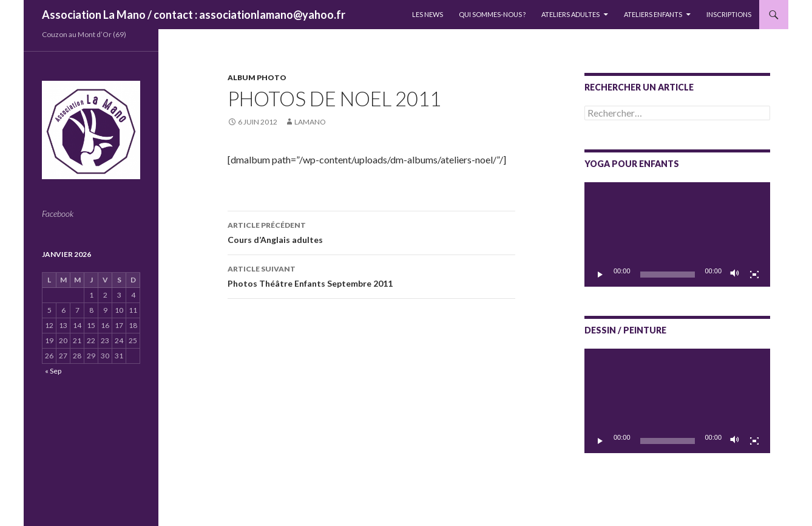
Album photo (257, 77)
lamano (310, 122)
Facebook (58, 213)
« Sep (53, 371)
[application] (677, 234)
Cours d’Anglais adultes (371, 231)
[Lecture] (600, 275)
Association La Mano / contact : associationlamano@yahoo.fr (194, 15)
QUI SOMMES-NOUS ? (492, 14)
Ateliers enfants (653, 14)
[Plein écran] (754, 275)
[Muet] (735, 275)
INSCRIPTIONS (729, 14)
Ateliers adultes (570, 14)
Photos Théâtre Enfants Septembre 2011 (371, 275)
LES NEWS (428, 14)
